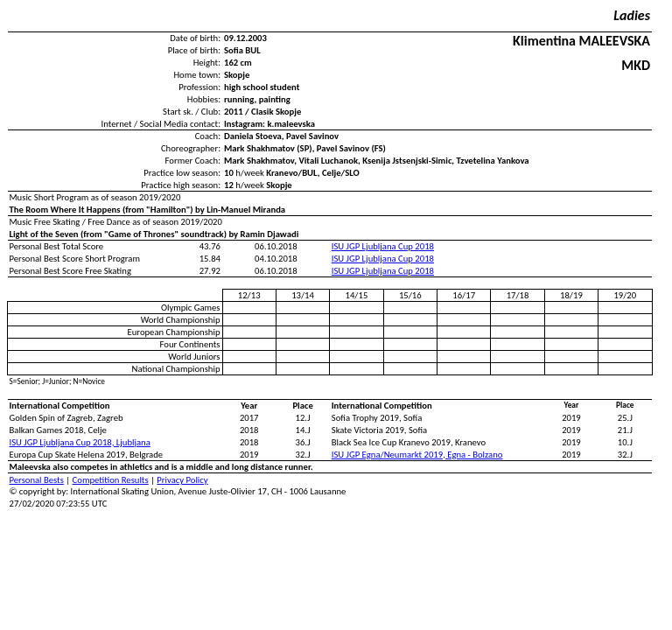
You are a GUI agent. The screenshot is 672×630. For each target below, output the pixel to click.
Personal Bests (37, 480)
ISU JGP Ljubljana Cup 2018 (383, 246)
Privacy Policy (182, 480)
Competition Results (111, 480)
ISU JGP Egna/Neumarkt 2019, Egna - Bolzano (417, 455)
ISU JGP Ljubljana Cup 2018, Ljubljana (80, 442)
